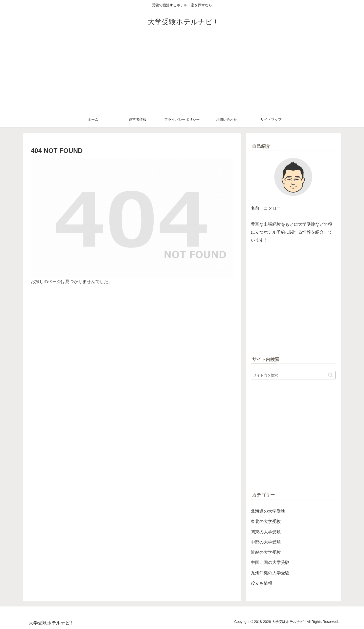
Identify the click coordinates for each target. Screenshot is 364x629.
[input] (293, 375)
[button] (331, 375)
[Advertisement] (182, 74)
